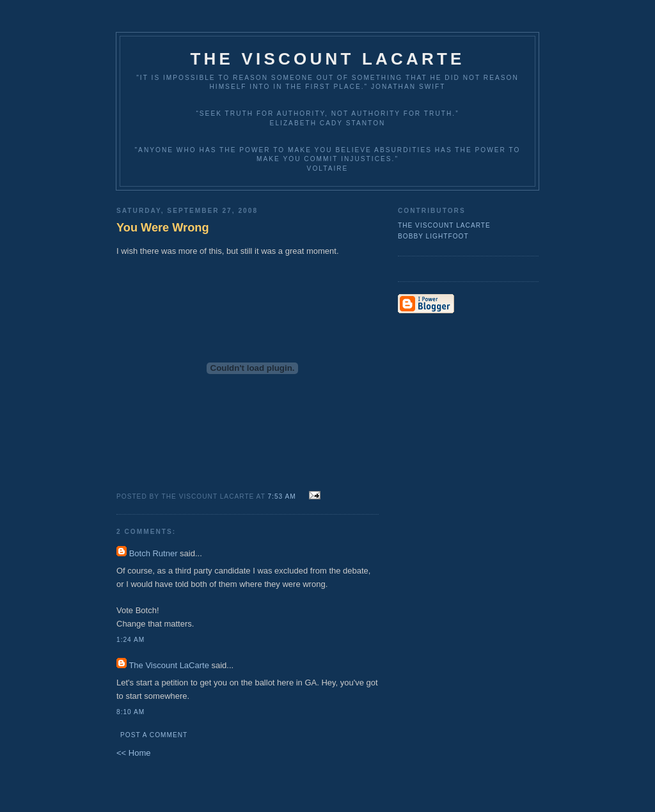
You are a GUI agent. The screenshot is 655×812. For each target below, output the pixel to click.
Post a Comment (154, 735)
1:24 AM (130, 640)
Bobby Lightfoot (433, 236)
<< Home (133, 753)
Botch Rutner (154, 553)
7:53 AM (281, 496)
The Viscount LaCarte (328, 59)
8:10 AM (130, 712)
